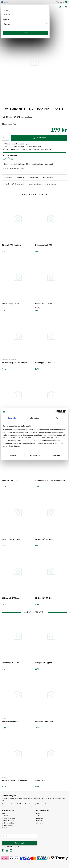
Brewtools (5, 242)
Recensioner (34, 177)
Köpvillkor (5, 816)
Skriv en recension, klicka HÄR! (14, 169)
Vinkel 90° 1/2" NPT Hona (11, 539)
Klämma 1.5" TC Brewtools (11, 245)
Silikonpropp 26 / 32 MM (11, 663)
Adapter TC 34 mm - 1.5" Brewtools (14, 780)
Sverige (6, 2)
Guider (38, 816)
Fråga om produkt (49, 177)
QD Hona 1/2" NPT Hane (10, 598)
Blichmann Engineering (9, 359)
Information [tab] (34, 418)
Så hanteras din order (8, 818)
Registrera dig (20, 843)
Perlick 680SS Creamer (10, 721)
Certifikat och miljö (8, 820)
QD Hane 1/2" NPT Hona (44, 539)
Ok (25, 33)
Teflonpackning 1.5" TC (43, 304)
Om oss (38, 813)
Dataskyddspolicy (7, 825)
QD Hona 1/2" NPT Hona (44, 598)
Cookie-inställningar (8, 823)
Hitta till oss (39, 818)
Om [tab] (57, 418)
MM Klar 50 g (40, 780)
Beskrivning (8, 177)
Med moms (62, 3)
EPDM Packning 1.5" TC (10, 304)
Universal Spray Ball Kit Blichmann (14, 363)
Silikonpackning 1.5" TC (44, 245)
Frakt (3, 813)
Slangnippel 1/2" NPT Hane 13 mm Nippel (50, 480)
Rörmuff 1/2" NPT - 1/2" (10, 480)
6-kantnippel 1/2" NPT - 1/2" (45, 363)
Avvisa (13, 455)
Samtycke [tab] (12, 418)
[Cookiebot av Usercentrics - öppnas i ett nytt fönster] (56, 411)
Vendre (27, 847)
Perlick (4, 718)
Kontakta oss (6, 828)
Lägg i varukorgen (39, 138)
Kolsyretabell (40, 823)
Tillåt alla (56, 455)
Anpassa (35, 455)
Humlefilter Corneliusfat (44, 721)
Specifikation (21, 177)
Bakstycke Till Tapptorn (44, 663)
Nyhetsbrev (39, 820)
